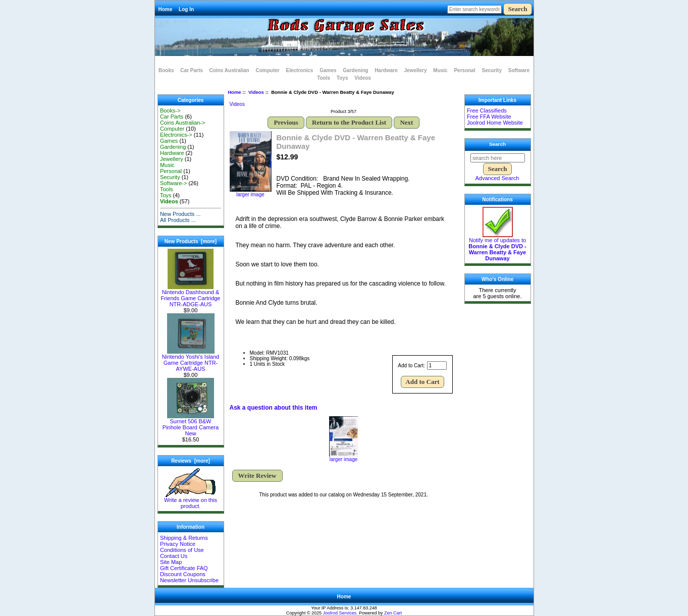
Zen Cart (393, 613)
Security (491, 70)
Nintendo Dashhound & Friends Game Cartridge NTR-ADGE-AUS (191, 296)
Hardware (386, 70)
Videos (256, 92)
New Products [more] (191, 241)
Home (166, 9)
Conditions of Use (182, 550)
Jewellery (416, 70)
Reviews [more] (191, 461)
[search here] (498, 158)
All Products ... (178, 220)
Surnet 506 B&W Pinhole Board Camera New (191, 425)
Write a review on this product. (191, 500)
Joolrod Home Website (495, 123)
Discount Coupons (183, 574)
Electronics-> (176, 135)
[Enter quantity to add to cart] (437, 366)
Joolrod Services (340, 613)
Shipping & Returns (184, 538)
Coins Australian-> (183, 123)
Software (519, 70)
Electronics (300, 70)
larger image (343, 457)
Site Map (171, 562)
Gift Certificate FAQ (184, 568)
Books (166, 70)
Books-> (170, 110)
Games (328, 70)
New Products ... (180, 214)
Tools (324, 78)
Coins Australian (229, 70)
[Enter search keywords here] (474, 9)
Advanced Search (497, 178)
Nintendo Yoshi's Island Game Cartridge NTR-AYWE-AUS (191, 360)
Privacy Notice (178, 544)
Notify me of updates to (497, 247)
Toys (342, 78)
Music (440, 70)
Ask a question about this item (274, 408)
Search (497, 144)
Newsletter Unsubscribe (189, 580)
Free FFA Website (489, 117)
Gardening (355, 70)
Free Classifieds (487, 110)
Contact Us (174, 556)
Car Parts (191, 70)
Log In (186, 9)
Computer (267, 70)
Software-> (174, 183)
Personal (464, 70)
